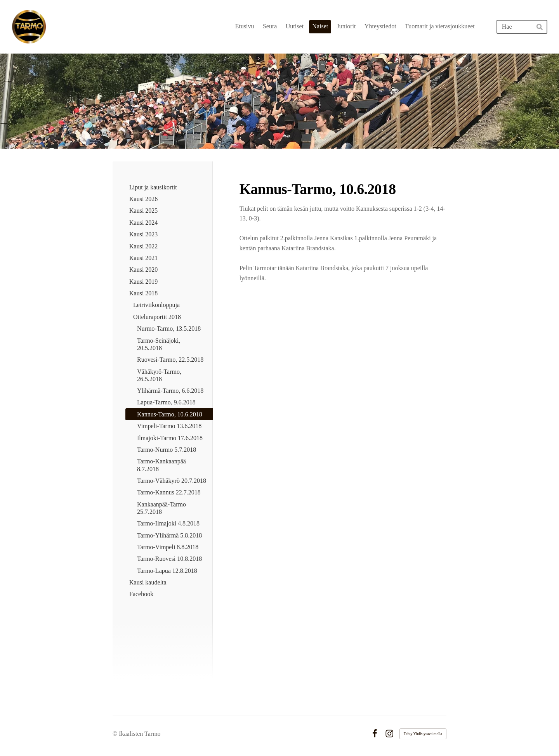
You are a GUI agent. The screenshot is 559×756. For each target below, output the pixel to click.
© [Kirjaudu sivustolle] (116, 734)
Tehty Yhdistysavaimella (423, 734)
